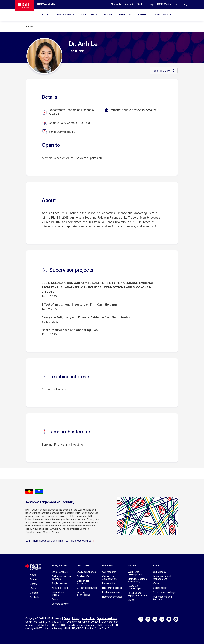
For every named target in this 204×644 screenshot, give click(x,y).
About (108, 15)
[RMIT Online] (164, 4)
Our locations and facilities (162, 598)
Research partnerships (134, 587)
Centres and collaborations (110, 578)
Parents (56, 599)
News (33, 575)
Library (34, 584)
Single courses (60, 583)
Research (125, 15)
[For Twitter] (148, 619)
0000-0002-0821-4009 (137, 110)
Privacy (76, 618)
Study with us (66, 15)
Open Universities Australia (81, 625)
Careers (34, 593)
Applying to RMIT (61, 588)
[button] (186, 4)
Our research (109, 572)
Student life (83, 576)
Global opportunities (88, 588)
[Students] (116, 4)
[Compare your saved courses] (179, 4)
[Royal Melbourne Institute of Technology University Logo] (25, 5)
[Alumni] (129, 4)
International (163, 15)
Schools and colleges (165, 592)
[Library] (150, 4)
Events (33, 579)
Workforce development (135, 573)
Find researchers (111, 592)
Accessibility (89, 618)
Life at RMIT (89, 15)
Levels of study (60, 572)
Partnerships (109, 583)
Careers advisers (61, 604)
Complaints (31, 622)
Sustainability (160, 588)
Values (157, 583)
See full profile (162, 71)
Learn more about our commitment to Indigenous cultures (60, 541)
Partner (143, 15)
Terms (67, 618)
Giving (131, 600)
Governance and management (162, 578)
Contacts (35, 597)
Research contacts (112, 597)
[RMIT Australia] (46, 4)
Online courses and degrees (62, 578)
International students (58, 594)
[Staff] (139, 4)
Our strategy (160, 572)
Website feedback (107, 618)
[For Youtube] (169, 619)
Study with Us (59, 566)
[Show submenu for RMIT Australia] (58, 4)
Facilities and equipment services (138, 594)
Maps (33, 588)
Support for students (83, 582)
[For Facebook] (141, 619)
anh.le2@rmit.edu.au (62, 132)
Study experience (86, 572)
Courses (44, 15)
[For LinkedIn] (162, 619)
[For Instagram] (155, 619)
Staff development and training (138, 580)
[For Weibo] (176, 619)
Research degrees (112, 588)
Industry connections (83, 594)
